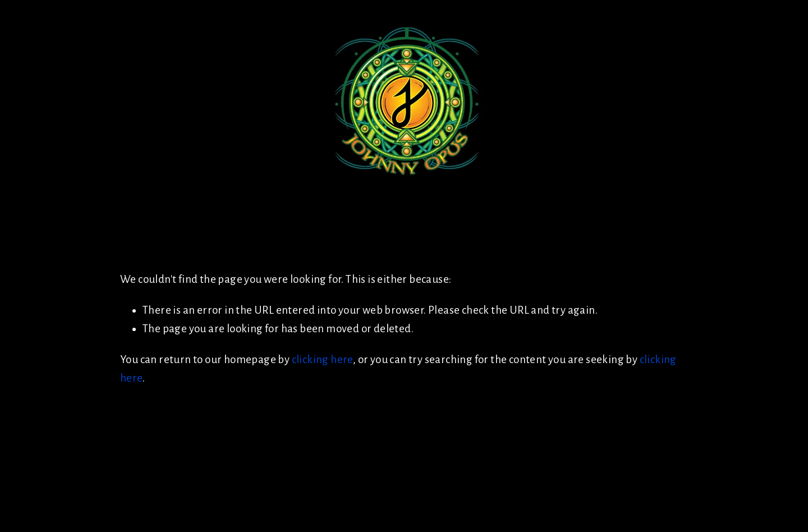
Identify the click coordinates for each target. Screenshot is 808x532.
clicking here (322, 359)
